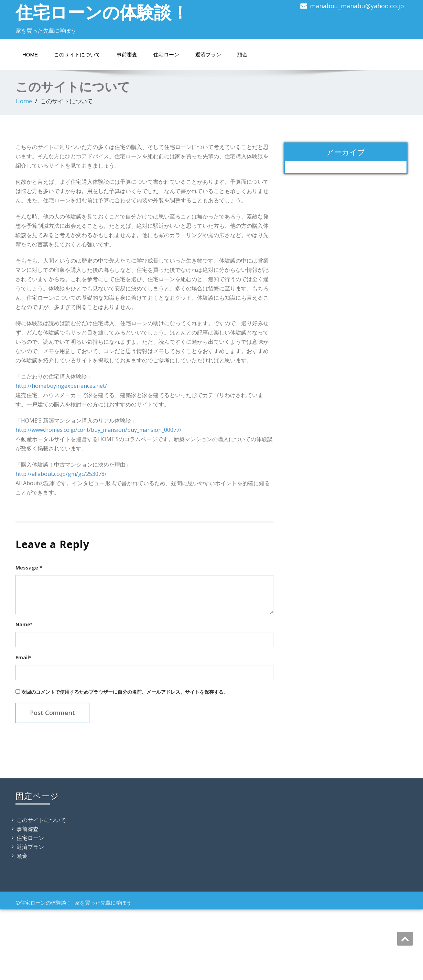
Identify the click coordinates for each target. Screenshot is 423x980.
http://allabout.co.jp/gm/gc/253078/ (61, 474)
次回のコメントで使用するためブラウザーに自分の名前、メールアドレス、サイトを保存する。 (125, 692)
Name (24, 624)
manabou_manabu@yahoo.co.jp (357, 6)
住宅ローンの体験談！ (102, 12)
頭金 (242, 55)
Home (30, 55)
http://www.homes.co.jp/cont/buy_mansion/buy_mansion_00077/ (99, 430)
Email (23, 657)
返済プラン (208, 55)
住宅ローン (166, 55)
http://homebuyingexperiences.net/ (61, 386)
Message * (29, 568)
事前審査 (127, 55)
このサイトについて (77, 55)
